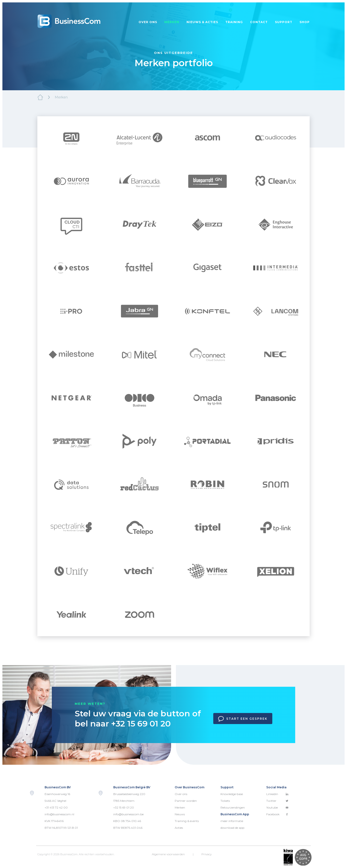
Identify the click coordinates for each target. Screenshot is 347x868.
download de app (232, 828)
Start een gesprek (243, 719)
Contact (259, 22)
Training (234, 22)
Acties (179, 828)
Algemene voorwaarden (168, 854)
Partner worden (186, 801)
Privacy (207, 854)
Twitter (277, 801)
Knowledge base (232, 794)
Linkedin (277, 794)
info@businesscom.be (128, 814)
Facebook (277, 814)
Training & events (187, 821)
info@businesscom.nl (59, 814)
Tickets (225, 801)
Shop (305, 22)
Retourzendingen (233, 807)
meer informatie (232, 821)
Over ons (148, 22)
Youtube (277, 807)
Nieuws (180, 814)
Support (284, 22)
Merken (172, 22)
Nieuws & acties (202, 22)
